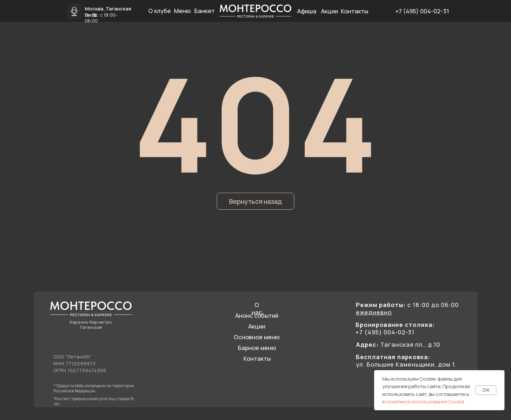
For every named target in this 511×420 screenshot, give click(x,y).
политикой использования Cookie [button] (425, 402)
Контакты (257, 358)
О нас (257, 308)
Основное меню (257, 337)
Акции (257, 326)
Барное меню (257, 348)
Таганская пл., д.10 (398, 344)
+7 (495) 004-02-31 (422, 11)
